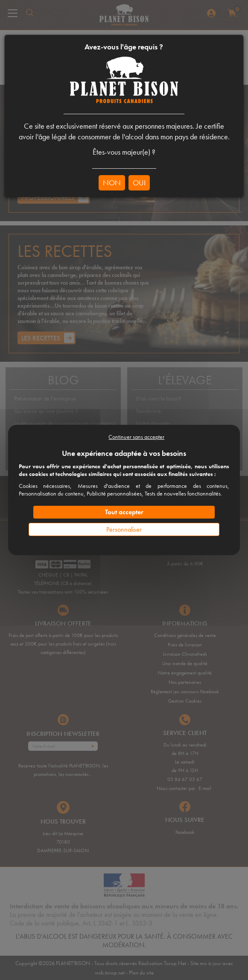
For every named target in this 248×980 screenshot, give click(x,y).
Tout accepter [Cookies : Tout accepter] (124, 512)
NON (112, 183)
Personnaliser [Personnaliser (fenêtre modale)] (124, 529)
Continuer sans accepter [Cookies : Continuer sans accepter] (136, 437)
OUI (139, 183)
